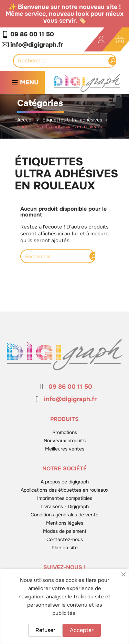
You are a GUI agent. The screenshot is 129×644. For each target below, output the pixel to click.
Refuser (45, 630)
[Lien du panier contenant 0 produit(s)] (120, 40)
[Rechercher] (63, 61)
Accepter (82, 630)
